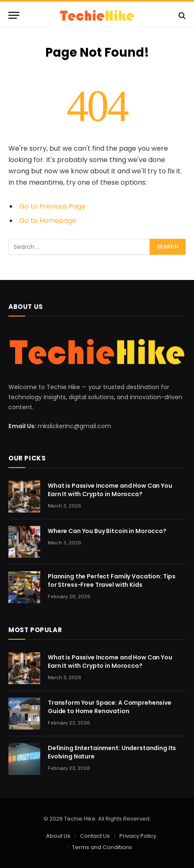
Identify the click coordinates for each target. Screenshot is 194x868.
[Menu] (14, 15)
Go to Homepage (48, 221)
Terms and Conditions (102, 847)
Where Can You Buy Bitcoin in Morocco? (107, 531)
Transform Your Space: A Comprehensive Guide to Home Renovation (110, 707)
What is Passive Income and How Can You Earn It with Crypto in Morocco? (110, 490)
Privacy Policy (138, 836)
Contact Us (95, 836)
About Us (58, 836)
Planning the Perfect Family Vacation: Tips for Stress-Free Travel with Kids (112, 580)
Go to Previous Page (52, 206)
